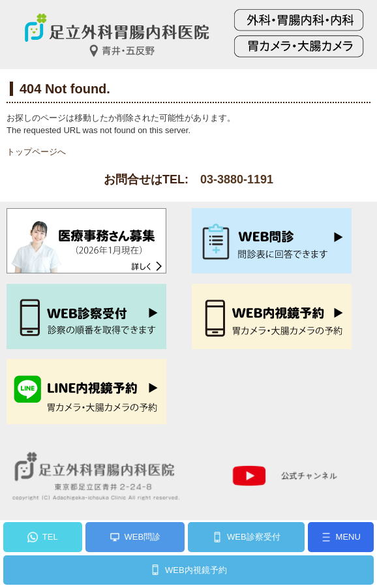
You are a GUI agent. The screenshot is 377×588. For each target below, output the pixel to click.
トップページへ (36, 152)
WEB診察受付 (254, 537)
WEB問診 (143, 537)
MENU (348, 537)
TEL (50, 537)
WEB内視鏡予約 (196, 570)
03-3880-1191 (237, 179)
